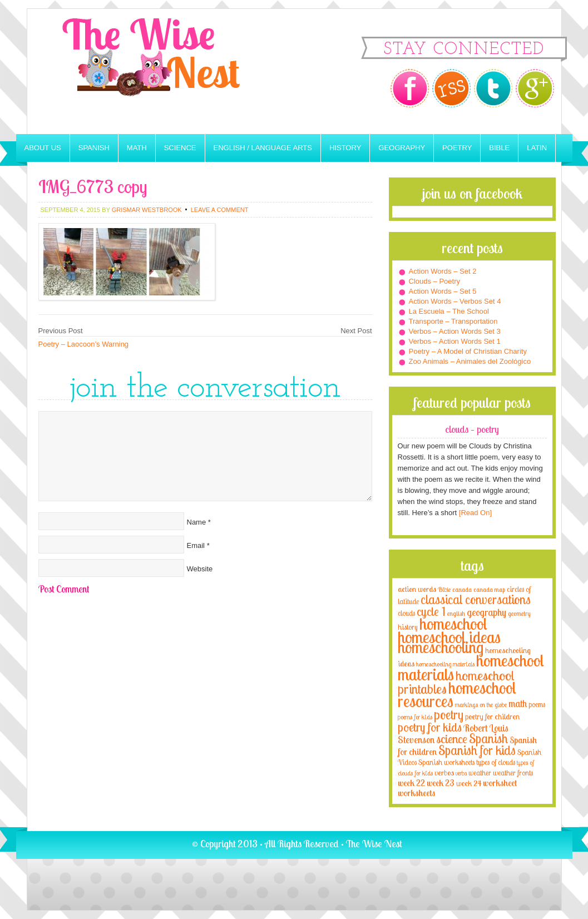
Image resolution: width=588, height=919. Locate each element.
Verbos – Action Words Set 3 (455, 331)
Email (196, 545)
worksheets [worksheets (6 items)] (416, 793)
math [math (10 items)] (518, 703)
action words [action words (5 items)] (417, 589)
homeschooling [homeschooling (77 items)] (441, 647)
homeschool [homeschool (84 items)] (453, 624)
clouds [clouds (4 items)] (406, 613)
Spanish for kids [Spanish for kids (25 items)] (477, 750)
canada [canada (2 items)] (462, 590)
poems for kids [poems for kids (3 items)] (415, 717)
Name (197, 522)
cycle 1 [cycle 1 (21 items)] (431, 611)
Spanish (94, 148)
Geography (402, 148)
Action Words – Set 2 (443, 271)
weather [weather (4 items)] (480, 773)
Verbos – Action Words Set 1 (455, 341)
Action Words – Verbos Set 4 (455, 301)
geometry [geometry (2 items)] (519, 614)
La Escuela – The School (449, 311)
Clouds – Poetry (435, 281)
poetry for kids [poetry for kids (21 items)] (430, 727)
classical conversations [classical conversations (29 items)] (476, 599)
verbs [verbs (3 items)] (461, 773)
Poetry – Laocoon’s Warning (84, 344)
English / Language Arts (263, 148)
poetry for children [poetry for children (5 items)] (492, 716)
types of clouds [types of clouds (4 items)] (496, 762)
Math (137, 148)
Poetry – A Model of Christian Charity (468, 351)
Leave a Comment (220, 210)
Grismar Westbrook (147, 210)
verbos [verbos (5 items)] (444, 772)
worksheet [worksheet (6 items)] (500, 783)
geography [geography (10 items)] (486, 612)
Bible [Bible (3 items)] (444, 589)
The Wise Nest (166, 71)
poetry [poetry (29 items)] (449, 715)
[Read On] (474, 513)
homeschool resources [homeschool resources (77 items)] (457, 694)
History (345, 148)
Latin (537, 148)
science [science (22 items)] (452, 738)
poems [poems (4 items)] (537, 704)
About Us (43, 148)
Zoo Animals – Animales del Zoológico (470, 361)
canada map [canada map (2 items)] (489, 590)
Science (180, 148)
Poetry (457, 148)
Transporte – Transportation (453, 321)
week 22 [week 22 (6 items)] (411, 783)
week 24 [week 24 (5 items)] (469, 783)
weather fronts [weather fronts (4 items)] (513, 773)
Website (200, 569)
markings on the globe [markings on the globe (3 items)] (481, 705)
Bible (499, 148)
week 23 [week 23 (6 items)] (441, 783)
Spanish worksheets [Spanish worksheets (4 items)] (446, 762)
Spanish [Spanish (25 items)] (488, 738)
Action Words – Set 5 (443, 291)
